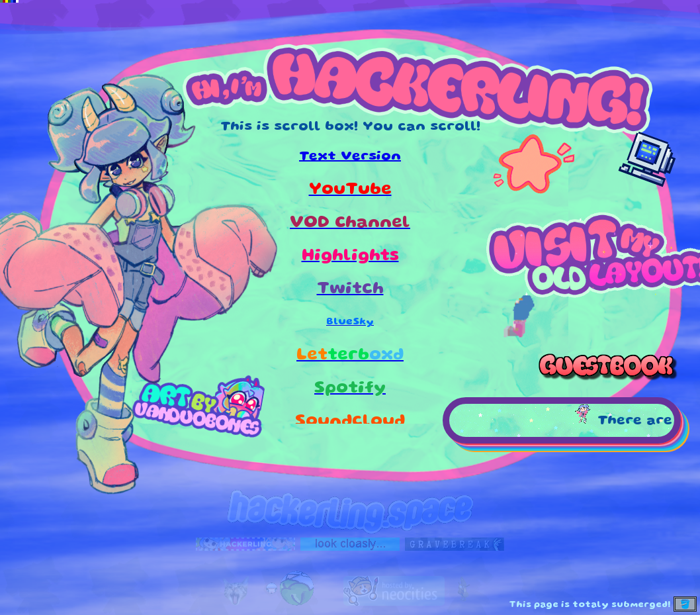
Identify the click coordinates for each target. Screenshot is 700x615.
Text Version (350, 157)
